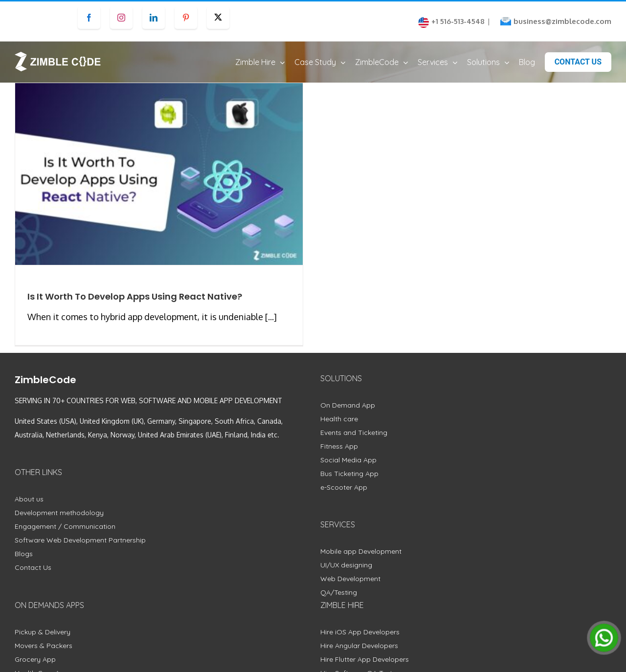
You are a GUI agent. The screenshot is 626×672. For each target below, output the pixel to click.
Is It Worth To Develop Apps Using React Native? (135, 306)
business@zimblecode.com (562, 21)
